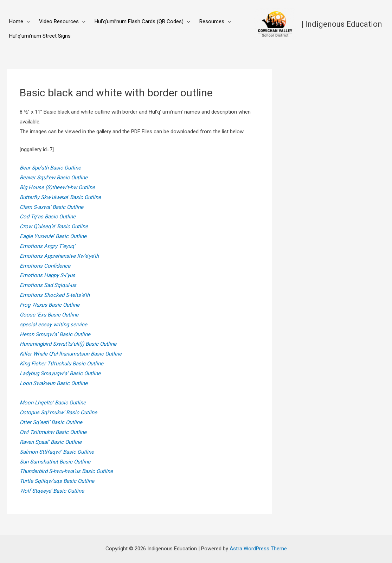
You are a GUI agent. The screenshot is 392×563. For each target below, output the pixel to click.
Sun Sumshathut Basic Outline (55, 462)
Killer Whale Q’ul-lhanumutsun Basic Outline (71, 354)
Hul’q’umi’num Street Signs (40, 36)
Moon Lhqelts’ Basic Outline (53, 403)
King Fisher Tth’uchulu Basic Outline (62, 364)
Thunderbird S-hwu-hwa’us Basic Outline (66, 471)
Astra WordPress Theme (258, 549)
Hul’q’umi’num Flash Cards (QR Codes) (139, 21)
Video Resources (59, 21)
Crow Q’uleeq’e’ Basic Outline (54, 226)
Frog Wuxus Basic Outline (50, 305)
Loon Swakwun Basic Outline (54, 383)
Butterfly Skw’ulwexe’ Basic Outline (60, 197)
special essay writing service (53, 325)
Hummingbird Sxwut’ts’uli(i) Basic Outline (68, 344)
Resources (212, 21)
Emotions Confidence (45, 266)
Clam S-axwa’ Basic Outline (52, 207)
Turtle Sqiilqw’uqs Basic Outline (57, 481)
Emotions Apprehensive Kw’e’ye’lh (59, 256)
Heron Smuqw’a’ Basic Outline (55, 334)
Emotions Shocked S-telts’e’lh (55, 295)
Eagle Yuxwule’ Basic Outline (53, 236)
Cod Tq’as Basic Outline (48, 217)
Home (16, 21)
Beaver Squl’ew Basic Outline (54, 178)
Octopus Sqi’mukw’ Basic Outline (58, 412)
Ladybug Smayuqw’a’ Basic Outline (60, 373)
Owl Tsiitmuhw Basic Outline (53, 432)
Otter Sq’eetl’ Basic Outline (51, 422)
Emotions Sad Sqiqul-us (48, 285)
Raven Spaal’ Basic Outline (51, 442)
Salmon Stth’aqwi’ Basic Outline (57, 452)
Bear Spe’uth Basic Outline (50, 168)
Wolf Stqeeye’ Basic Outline (52, 491)
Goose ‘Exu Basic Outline (49, 315)
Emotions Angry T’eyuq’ (47, 246)
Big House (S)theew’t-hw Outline (57, 187)
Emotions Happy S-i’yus (47, 275)
